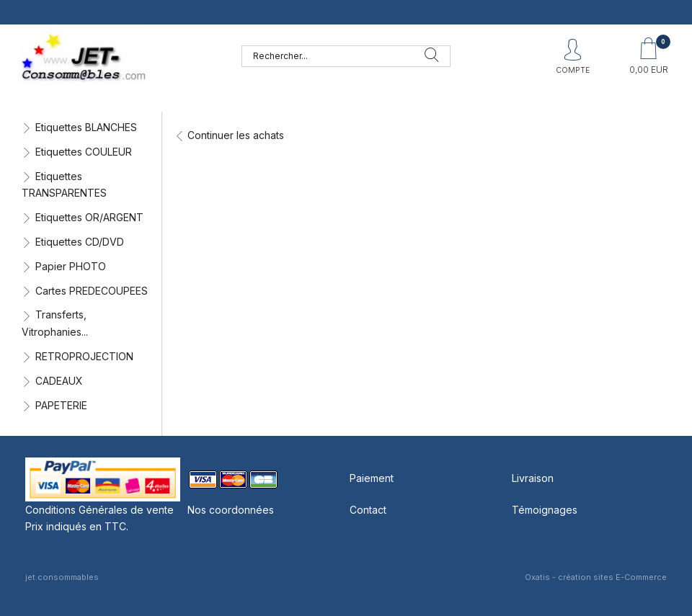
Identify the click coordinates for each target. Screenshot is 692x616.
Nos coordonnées (231, 510)
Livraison (533, 478)
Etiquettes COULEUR (84, 152)
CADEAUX (59, 381)
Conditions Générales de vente (99, 510)
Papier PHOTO (71, 266)
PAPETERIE (61, 405)
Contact (368, 510)
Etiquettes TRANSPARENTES (64, 185)
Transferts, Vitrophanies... (55, 323)
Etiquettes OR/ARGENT (89, 217)
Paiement (372, 478)
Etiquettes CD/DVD (80, 242)
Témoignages (545, 510)
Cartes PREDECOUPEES (92, 291)
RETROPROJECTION (84, 356)
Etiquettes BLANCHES (86, 127)
